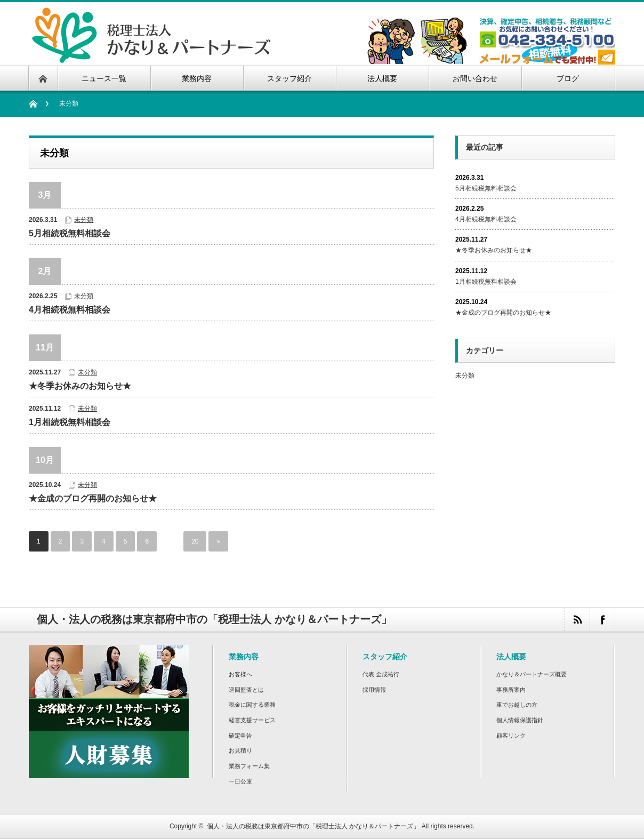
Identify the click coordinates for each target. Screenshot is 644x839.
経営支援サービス (252, 720)
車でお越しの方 (517, 705)
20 (195, 541)
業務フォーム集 (249, 766)
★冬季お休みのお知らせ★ (80, 386)
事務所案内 (511, 690)
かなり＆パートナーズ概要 (532, 674)
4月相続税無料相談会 (70, 310)
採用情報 (374, 690)
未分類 (84, 220)
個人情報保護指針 (520, 720)
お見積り (240, 750)
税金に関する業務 (252, 705)
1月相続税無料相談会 (70, 422)
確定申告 (240, 736)
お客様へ (240, 674)
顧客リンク (511, 736)
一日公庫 (240, 781)
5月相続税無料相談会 (70, 233)
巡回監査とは (246, 690)
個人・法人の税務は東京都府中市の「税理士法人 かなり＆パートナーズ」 (313, 826)
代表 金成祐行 (381, 674)
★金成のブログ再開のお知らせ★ (93, 498)
